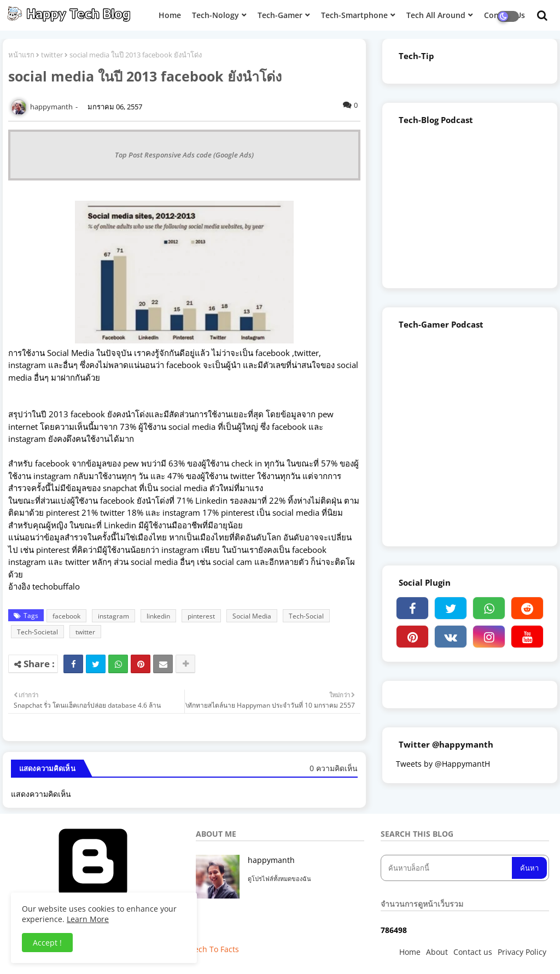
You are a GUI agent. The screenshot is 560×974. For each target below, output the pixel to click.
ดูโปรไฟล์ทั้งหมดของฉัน (279, 879)
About (437, 952)
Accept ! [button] (47, 943)
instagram (113, 616)
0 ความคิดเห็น (334, 768)
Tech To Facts (214, 949)
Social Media (252, 616)
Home (410, 952)
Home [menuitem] (170, 15)
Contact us (473, 952)
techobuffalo (56, 586)
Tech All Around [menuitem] (436, 15)
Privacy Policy (522, 952)
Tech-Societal (37, 632)
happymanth (271, 860)
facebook (66, 616)
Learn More (88, 919)
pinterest (201, 616)
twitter (52, 55)
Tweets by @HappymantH (443, 764)
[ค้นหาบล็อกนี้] (447, 868)
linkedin (158, 616)
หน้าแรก (21, 55)
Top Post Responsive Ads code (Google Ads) (184, 155)
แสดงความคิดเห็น (41, 794)
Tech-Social (306, 616)
